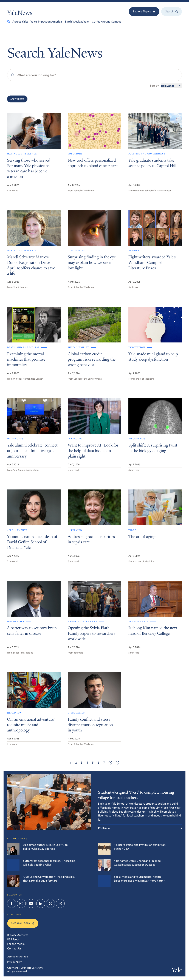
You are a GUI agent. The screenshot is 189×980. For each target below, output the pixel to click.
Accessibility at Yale (18, 957)
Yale (177, 971)
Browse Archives (18, 935)
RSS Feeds (13, 939)
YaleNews (20, 14)
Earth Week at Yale (77, 22)
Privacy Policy (14, 962)
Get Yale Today (23, 923)
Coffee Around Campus (107, 22)
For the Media (16, 944)
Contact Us (14, 948)
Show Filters (17, 99)
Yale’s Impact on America (46, 22)
